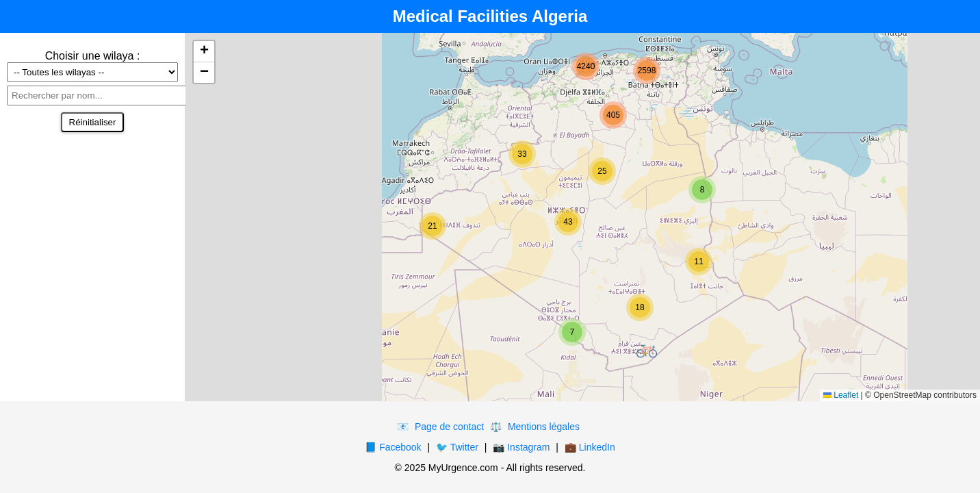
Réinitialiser (93, 122)
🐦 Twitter (457, 447)
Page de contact (449, 427)
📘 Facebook (393, 447)
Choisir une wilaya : (93, 56)
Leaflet (841, 395)
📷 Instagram (521, 447)
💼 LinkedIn (590, 447)
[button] (647, 351)
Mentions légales (544, 427)
